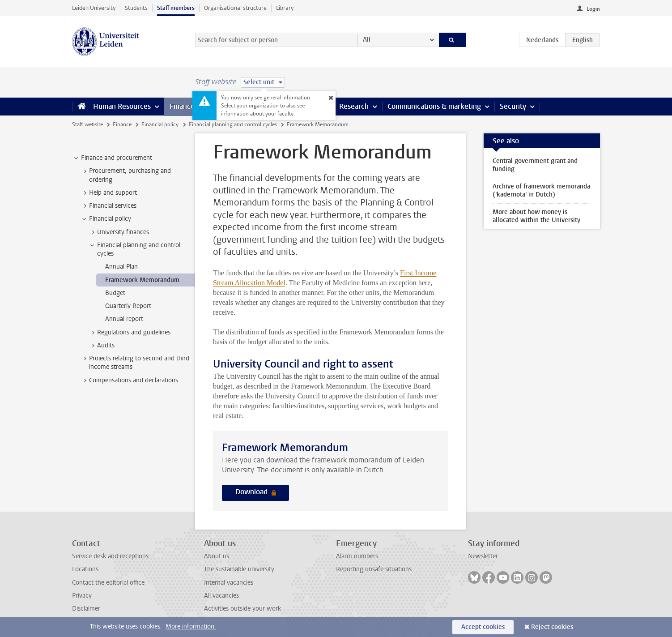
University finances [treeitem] (119, 232)
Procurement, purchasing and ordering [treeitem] (126, 175)
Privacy (82, 596)
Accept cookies (483, 627)
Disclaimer (86, 609)
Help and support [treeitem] (109, 193)
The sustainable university (239, 569)
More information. (191, 626)
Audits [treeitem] (102, 346)
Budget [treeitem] (115, 293)
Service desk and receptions (110, 556)
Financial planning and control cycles (233, 124)
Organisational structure (235, 8)
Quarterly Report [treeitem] (128, 306)
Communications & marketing (434, 106)
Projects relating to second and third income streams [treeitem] (135, 363)
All (367, 40)
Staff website (87, 124)
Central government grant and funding (535, 165)
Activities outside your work (242, 609)
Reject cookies (552, 627)
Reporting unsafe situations (374, 569)
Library (285, 8)
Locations (85, 569)
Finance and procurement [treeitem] (112, 158)
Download (252, 492)
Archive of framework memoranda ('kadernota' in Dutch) (541, 190)
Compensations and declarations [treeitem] (129, 380)
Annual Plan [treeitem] (121, 267)
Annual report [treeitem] (124, 319)
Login (593, 9)
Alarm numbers (357, 556)
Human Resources (122, 106)
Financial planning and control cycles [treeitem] (134, 249)
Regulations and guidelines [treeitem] (130, 333)
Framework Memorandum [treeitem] (142, 280)
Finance (182, 106)
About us (217, 556)
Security (513, 106)
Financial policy (160, 124)
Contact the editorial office (108, 583)
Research (354, 106)
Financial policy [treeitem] (106, 219)
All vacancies (221, 596)
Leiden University (94, 8)
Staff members (176, 8)
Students (136, 8)
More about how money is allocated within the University (536, 216)
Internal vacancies (229, 583)
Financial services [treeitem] (108, 206)
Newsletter (483, 556)
